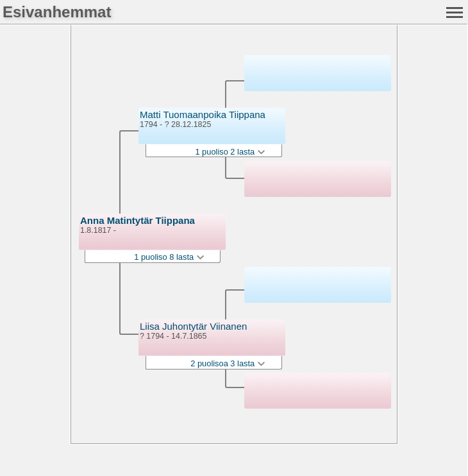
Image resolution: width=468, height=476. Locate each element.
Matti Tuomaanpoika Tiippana (203, 115)
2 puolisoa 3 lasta (228, 363)
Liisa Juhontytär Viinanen (193, 326)
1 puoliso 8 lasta (169, 257)
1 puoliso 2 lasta (230, 152)
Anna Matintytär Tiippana (138, 220)
